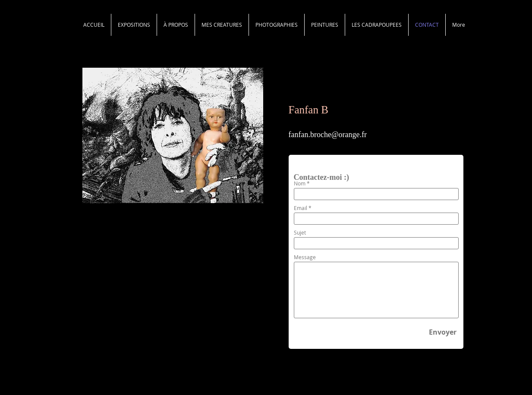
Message (305, 257)
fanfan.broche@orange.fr (328, 135)
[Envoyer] (443, 332)
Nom (300, 183)
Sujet (300, 232)
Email (301, 208)
